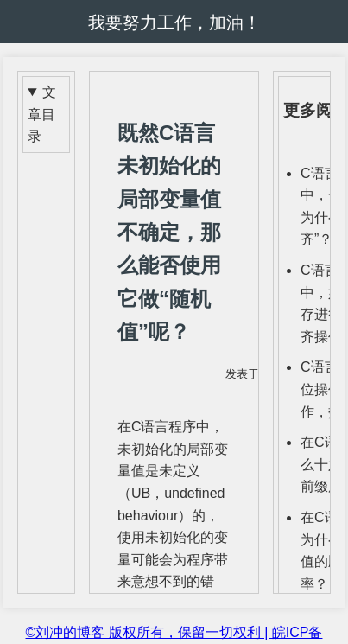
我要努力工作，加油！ (174, 22)
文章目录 (42, 114)
